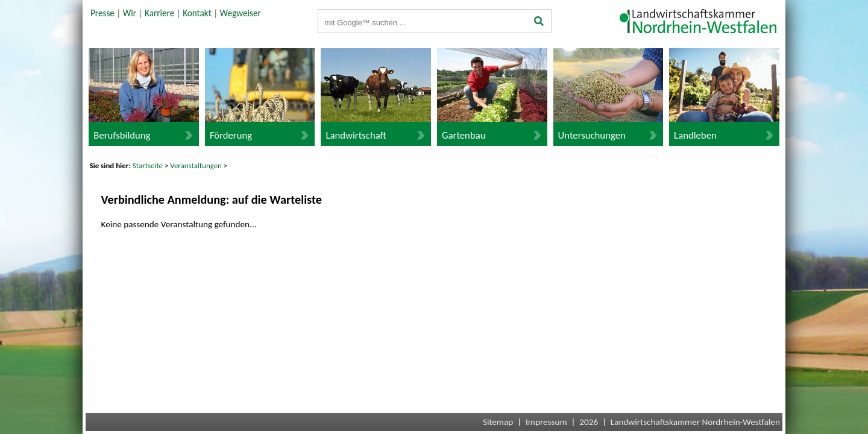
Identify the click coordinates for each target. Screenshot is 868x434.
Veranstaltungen (196, 165)
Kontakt (197, 13)
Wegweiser (241, 13)
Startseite (148, 165)
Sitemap (498, 422)
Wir (130, 13)
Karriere (159, 13)
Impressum (546, 422)
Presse (102, 13)
